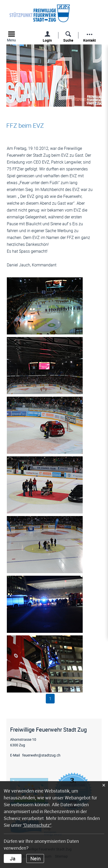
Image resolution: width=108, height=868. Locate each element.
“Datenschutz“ (37, 825)
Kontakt (90, 40)
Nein (36, 858)
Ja (13, 858)
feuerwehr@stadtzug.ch (41, 755)
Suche (68, 40)
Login (47, 40)
